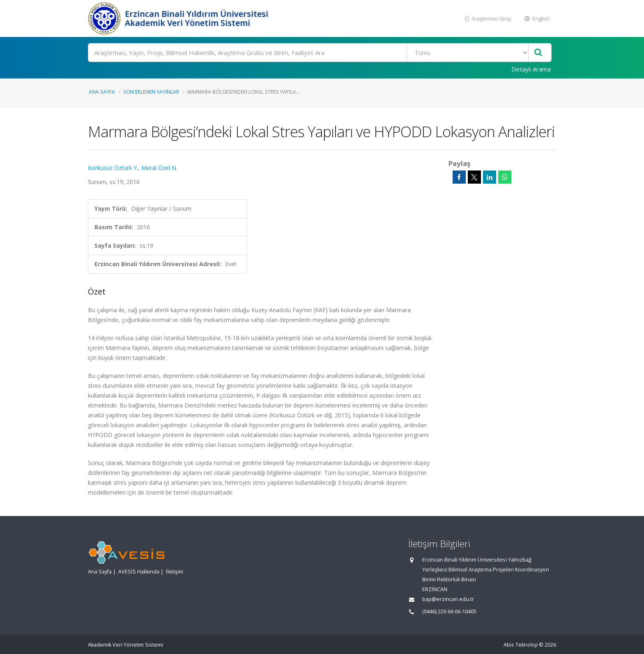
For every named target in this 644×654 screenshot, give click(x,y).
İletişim (175, 572)
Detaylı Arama (531, 69)
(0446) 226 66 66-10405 (449, 611)
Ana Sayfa (102, 92)
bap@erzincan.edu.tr (448, 599)
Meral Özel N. (159, 168)
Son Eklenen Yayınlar (151, 92)
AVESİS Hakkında (139, 572)
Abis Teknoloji (521, 645)
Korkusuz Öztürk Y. (113, 168)
